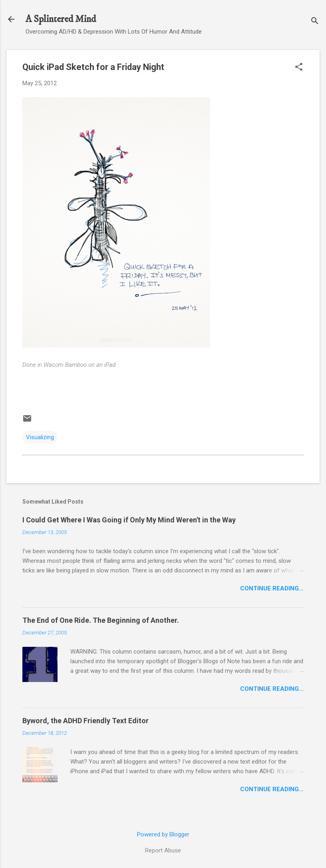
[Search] (315, 22)
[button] (299, 68)
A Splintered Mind (61, 19)
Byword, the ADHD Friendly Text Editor (85, 721)
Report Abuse (163, 850)
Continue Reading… (272, 588)
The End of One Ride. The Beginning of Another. (101, 620)
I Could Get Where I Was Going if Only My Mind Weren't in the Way (129, 520)
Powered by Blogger (163, 834)
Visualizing (40, 437)
